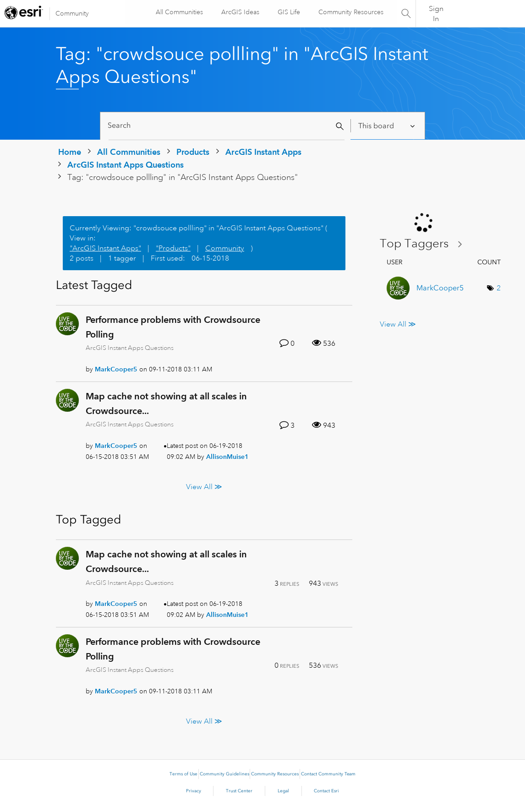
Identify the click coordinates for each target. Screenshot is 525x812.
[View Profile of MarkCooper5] (116, 369)
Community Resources (351, 12)
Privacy (194, 791)
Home (70, 152)
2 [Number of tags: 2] (499, 288)
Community (72, 13)
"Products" (173, 248)
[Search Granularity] (387, 126)
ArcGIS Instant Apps (263, 152)
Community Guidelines (224, 774)
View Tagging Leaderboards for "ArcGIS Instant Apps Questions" (425, 244)
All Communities (179, 12)
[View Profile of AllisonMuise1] (227, 457)
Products (193, 152)
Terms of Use (183, 774)
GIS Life (289, 12)
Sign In (436, 14)
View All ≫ (204, 487)
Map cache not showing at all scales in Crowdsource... (166, 403)
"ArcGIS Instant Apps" (105, 248)
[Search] (227, 126)
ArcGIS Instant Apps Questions (126, 165)
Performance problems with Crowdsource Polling (173, 327)
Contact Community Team (328, 774)
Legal (283, 791)
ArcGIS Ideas (240, 12)
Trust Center (239, 791)
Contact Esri (326, 791)
